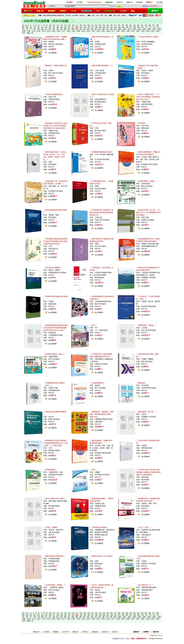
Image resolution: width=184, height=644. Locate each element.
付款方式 (119, 2)
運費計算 (129, 2)
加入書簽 (160, 2)
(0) (96, 2)
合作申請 (46, 632)
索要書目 (56, 632)
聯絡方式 (76, 632)
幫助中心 (86, 632)
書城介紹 (36, 632)
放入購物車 (53, 53)
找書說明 (95, 632)
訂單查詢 (80, 2)
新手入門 (66, 632)
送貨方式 (105, 632)
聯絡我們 (140, 2)
